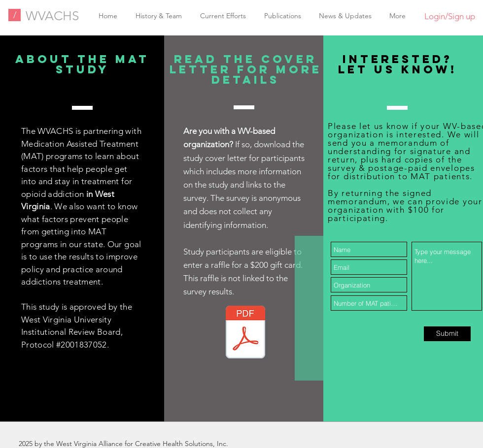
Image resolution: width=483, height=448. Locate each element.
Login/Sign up (450, 16)
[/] (15, 15)
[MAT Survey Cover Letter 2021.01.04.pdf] (245, 333)
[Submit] (447, 334)
